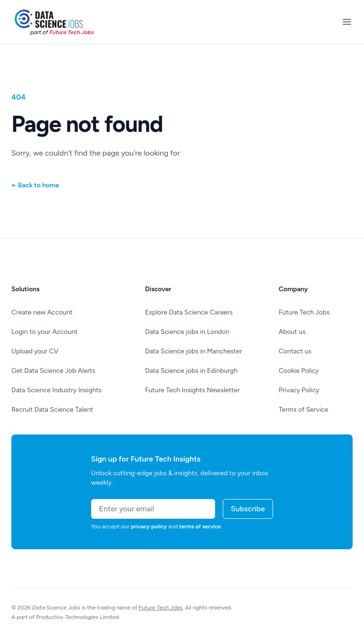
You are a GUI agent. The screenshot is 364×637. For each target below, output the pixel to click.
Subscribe (248, 509)
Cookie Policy (299, 371)
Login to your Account (45, 332)
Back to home (35, 185)
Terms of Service (304, 410)
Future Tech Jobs (304, 312)
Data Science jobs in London (187, 332)
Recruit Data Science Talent (52, 410)
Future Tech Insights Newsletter (192, 390)
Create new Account (42, 312)
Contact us (295, 351)
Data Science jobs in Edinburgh (191, 371)
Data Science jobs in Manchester (194, 351)
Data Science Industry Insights (56, 390)
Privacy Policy (299, 390)
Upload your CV (35, 351)
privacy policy (149, 526)
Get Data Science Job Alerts (53, 371)
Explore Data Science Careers (189, 312)
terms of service (200, 526)
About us (292, 332)
